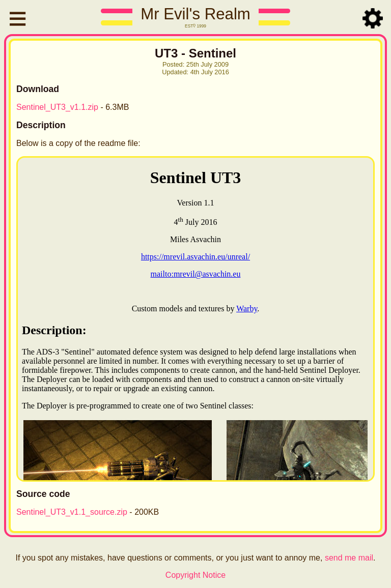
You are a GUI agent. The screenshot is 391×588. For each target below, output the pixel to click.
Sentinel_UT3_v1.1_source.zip (72, 512)
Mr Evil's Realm (195, 14)
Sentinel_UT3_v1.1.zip (57, 107)
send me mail (349, 558)
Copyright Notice (195, 575)
